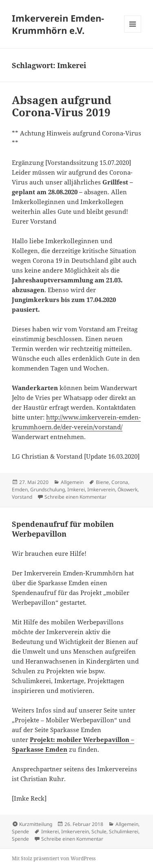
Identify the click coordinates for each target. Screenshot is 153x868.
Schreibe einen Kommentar (75, 497)
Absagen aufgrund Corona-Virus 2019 (62, 106)
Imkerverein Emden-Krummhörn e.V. (58, 24)
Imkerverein (101, 489)
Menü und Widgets (133, 32)
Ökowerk (127, 489)
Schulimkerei (124, 831)
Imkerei (76, 489)
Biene (102, 482)
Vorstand (22, 497)
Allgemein (72, 482)
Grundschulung (48, 489)
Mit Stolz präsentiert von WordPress (54, 858)
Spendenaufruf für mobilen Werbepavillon (63, 529)
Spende (20, 831)
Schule (99, 831)
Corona (120, 482)
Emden (20, 489)
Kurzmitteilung (36, 824)
